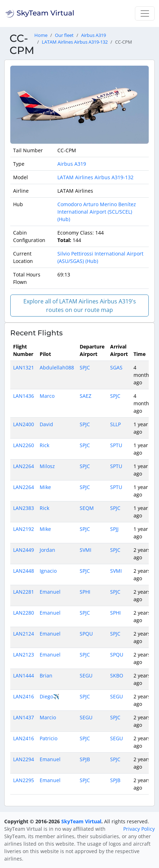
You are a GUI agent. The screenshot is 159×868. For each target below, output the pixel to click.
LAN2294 (24, 759)
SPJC (85, 367)
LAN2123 (24, 655)
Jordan (47, 550)
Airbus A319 (93, 35)
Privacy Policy (139, 829)
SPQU (86, 634)
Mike (45, 487)
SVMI (86, 550)
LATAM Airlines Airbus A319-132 (75, 42)
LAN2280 (24, 613)
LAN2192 (24, 529)
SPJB (85, 759)
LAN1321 (24, 367)
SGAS (116, 367)
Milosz (47, 466)
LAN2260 (24, 445)
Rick (44, 445)
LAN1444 (24, 675)
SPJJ (114, 529)
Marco (47, 396)
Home (41, 35)
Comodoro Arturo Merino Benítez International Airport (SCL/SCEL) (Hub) (97, 212)
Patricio (49, 738)
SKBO (117, 675)
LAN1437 (24, 717)
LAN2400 (24, 424)
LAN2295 (24, 780)
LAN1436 (24, 396)
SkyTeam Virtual (81, 821)
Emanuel (50, 592)
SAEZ (86, 396)
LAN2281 (24, 592)
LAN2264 (24, 466)
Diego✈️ (49, 696)
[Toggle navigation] (145, 13)
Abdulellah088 (57, 367)
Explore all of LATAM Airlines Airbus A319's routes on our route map (80, 306)
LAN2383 (24, 508)
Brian (46, 675)
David (46, 424)
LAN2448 (24, 571)
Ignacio (48, 571)
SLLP (115, 424)
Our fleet (64, 35)
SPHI (85, 592)
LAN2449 (24, 550)
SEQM (87, 508)
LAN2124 (24, 634)
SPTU (116, 445)
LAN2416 (24, 696)
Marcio (48, 717)
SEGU (86, 675)
